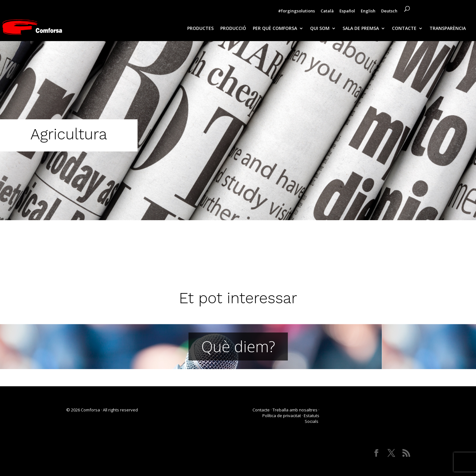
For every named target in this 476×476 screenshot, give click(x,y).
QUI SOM (320, 29)
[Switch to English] (368, 12)
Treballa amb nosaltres (295, 410)
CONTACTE (404, 29)
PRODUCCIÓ (233, 29)
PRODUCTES (200, 29)
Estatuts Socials (312, 418)
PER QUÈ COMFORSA (275, 29)
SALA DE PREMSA (361, 29)
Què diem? (238, 346)
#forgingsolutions (296, 11)
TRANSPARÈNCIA (448, 29)
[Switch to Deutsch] (389, 12)
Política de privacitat (282, 416)
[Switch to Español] (347, 12)
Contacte (261, 410)
